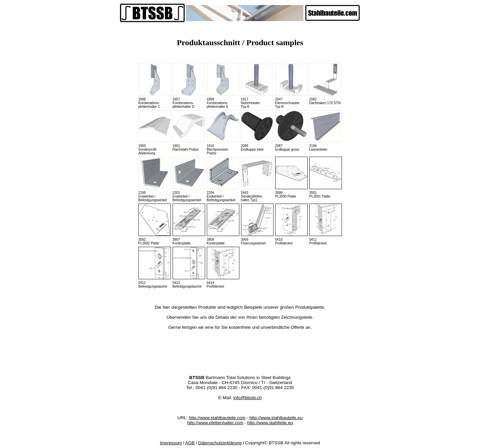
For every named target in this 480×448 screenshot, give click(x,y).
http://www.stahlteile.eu (270, 423)
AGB (190, 443)
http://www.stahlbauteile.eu (276, 418)
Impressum (171, 443)
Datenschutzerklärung (220, 443)
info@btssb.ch (248, 398)
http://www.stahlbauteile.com (217, 418)
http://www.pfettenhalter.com (215, 423)
